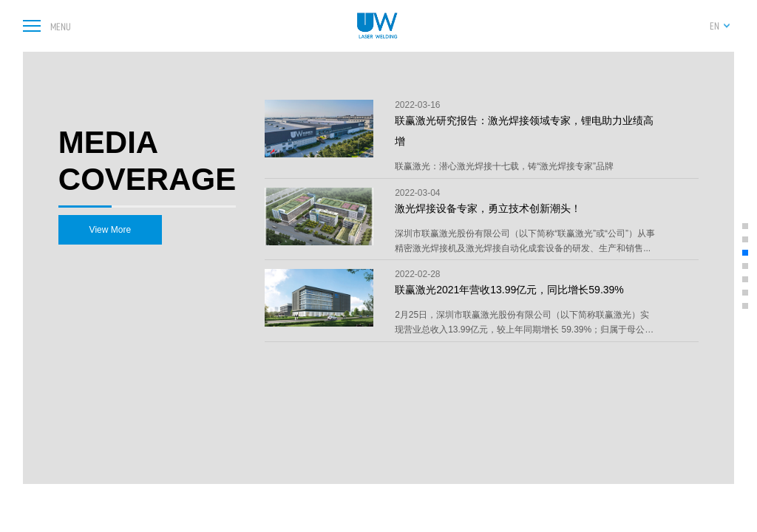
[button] (745, 226)
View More (110, 230)
